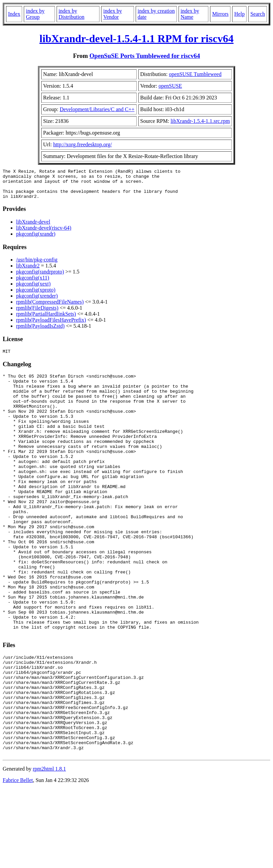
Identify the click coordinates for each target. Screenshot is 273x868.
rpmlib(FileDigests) (37, 314)
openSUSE (170, 86)
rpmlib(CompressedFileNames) (50, 308)
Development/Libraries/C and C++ (97, 109)
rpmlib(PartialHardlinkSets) (46, 320)
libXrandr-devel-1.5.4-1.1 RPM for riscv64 (136, 38)
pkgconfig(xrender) (37, 302)
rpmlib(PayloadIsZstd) (40, 332)
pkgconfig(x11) (33, 284)
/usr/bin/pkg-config (37, 266)
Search (258, 14)
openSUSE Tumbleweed (195, 74)
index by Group (35, 14)
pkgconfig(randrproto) (40, 278)
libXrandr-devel (33, 228)
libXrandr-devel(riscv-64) (44, 234)
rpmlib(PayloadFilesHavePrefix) (51, 326)
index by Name (190, 14)
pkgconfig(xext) (33, 290)
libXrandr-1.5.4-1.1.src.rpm (200, 121)
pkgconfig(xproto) (36, 296)
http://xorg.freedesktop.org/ (83, 144)
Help (239, 14)
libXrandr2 (28, 272)
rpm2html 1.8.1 (49, 848)
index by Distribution (72, 14)
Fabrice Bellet (18, 859)
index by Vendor (113, 14)
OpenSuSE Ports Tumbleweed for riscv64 (145, 56)
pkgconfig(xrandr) (36, 240)
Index (14, 14)
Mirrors (220, 14)
